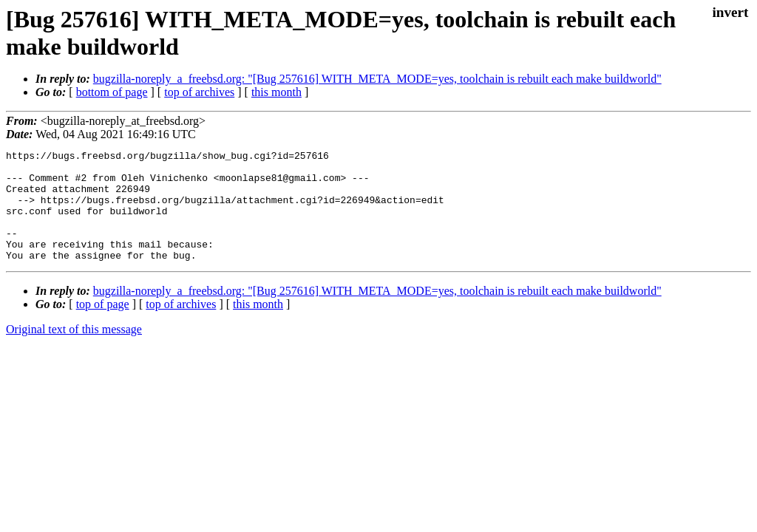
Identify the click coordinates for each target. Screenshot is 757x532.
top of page (103, 326)
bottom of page (112, 92)
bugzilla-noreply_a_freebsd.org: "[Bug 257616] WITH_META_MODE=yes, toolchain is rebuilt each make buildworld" (377, 79)
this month (276, 92)
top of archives (199, 92)
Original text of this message (74, 351)
